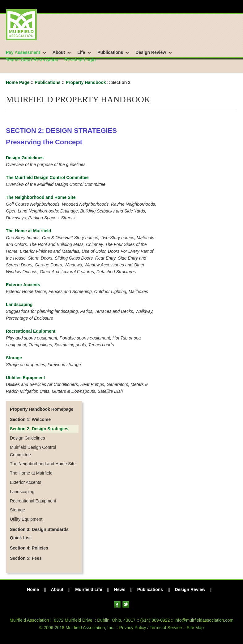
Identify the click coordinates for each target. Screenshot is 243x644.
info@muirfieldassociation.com (204, 620)
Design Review (151, 52)
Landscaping (19, 304)
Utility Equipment (26, 519)
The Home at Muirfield (28, 231)
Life (81, 52)
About (59, 52)
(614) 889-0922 (155, 620)
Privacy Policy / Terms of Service (150, 628)
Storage (14, 358)
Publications (110, 52)
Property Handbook (86, 82)
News (120, 589)
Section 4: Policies (29, 548)
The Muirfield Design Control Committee (47, 177)
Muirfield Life (89, 589)
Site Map (195, 628)
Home (33, 589)
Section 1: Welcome (30, 419)
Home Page (18, 82)
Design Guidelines (25, 158)
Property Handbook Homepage (42, 409)
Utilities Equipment (26, 378)
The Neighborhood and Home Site (41, 197)
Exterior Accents (23, 285)
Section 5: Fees (26, 558)
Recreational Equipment (31, 331)
